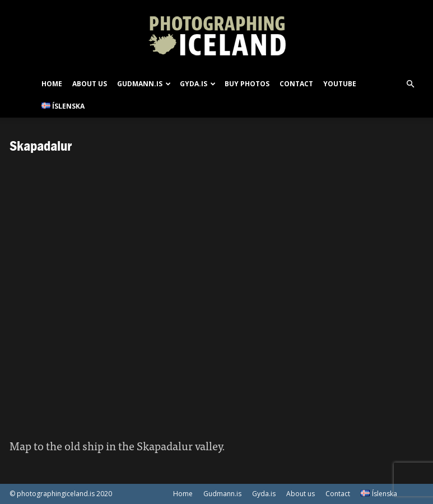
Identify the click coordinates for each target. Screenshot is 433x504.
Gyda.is (198, 84)
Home (52, 84)
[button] (411, 84)
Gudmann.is (144, 84)
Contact (296, 84)
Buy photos (247, 84)
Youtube (340, 84)
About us (90, 84)
